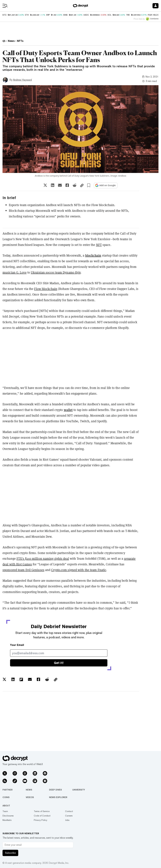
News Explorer (58, 797)
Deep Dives (55, 790)
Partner (8, 790)
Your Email (17, 645)
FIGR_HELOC (153, 15)
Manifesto (7, 820)
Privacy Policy (40, 820)
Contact (69, 811)
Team (5, 811)
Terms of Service (42, 811)
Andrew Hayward (22, 80)
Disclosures (8, 816)
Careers (69, 816)
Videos (30, 797)
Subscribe (10, 853)
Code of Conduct (42, 816)
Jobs (67, 820)
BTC (4, 15)
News (29, 790)
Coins (6, 797)
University (79, 790)
